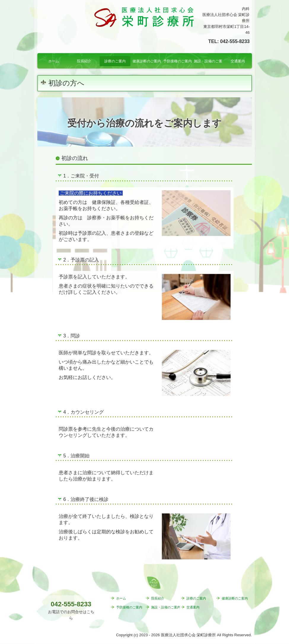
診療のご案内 (115, 61)
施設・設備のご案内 (208, 61)
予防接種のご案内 (178, 61)
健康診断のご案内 (147, 61)
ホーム (54, 61)
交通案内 (238, 61)
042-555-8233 (235, 41)
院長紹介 (84, 61)
